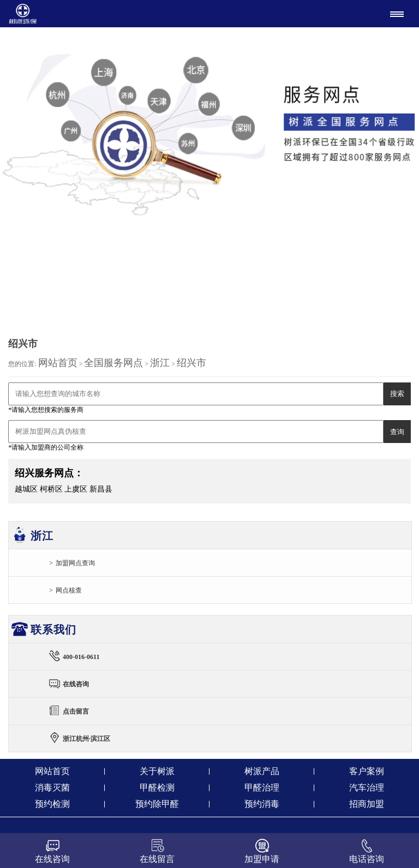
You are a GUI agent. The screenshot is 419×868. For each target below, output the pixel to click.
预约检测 (52, 804)
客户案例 (367, 771)
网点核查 (69, 590)
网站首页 (58, 363)
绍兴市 (191, 363)
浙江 (160, 363)
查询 (397, 432)
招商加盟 (367, 804)
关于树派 (157, 771)
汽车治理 (367, 788)
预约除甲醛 (157, 804)
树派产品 (262, 771)
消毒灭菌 (52, 788)
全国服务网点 (113, 363)
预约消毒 (262, 804)
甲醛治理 (262, 788)
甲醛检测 (157, 788)
